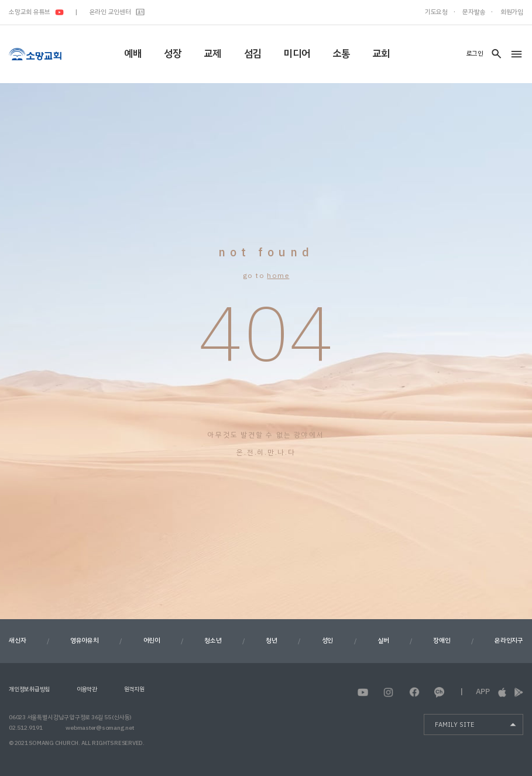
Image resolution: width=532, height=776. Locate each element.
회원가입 (512, 12)
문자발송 (474, 12)
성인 (328, 641)
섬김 (253, 54)
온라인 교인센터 (117, 12)
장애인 (442, 641)
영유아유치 (85, 641)
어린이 (152, 641)
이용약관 (87, 689)
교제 (212, 54)
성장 (173, 54)
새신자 (17, 641)
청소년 (213, 641)
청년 (272, 641)
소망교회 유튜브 (37, 12)
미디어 (297, 54)
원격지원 (134, 689)
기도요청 (436, 12)
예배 (133, 54)
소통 (341, 54)
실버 (383, 641)
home (278, 276)
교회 (381, 54)
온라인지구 (509, 641)
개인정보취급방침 (29, 689)
